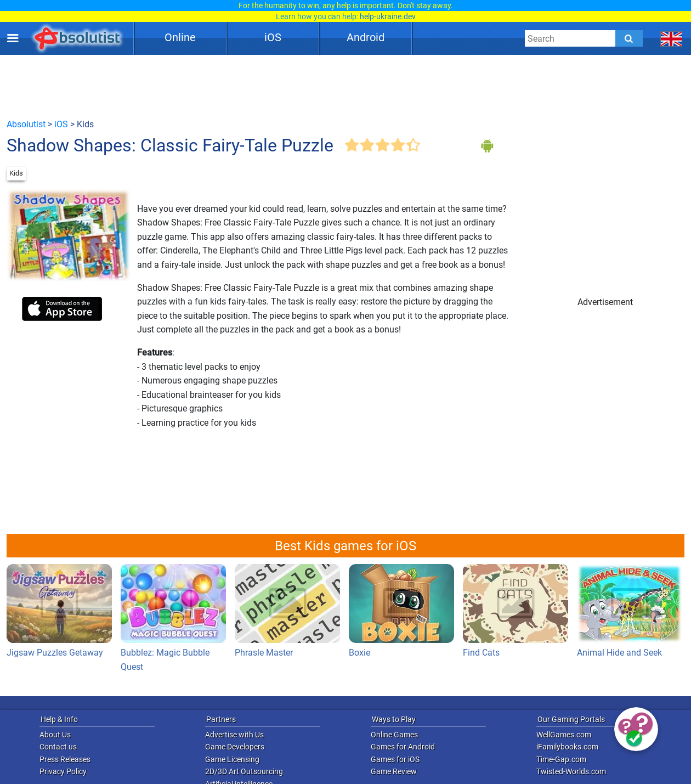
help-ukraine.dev (388, 16)
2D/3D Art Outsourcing (244, 771)
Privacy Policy (63, 771)
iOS (273, 37)
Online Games (394, 735)
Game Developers (235, 747)
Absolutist (26, 124)
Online (180, 37)
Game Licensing (232, 759)
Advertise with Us (234, 735)
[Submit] (629, 38)
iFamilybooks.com (567, 747)
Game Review (394, 771)
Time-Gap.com (561, 759)
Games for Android (403, 747)
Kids (16, 173)
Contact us (58, 747)
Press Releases (65, 759)
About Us (55, 735)
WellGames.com (564, 735)
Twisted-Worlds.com (571, 771)
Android (366, 37)
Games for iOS (395, 759)
